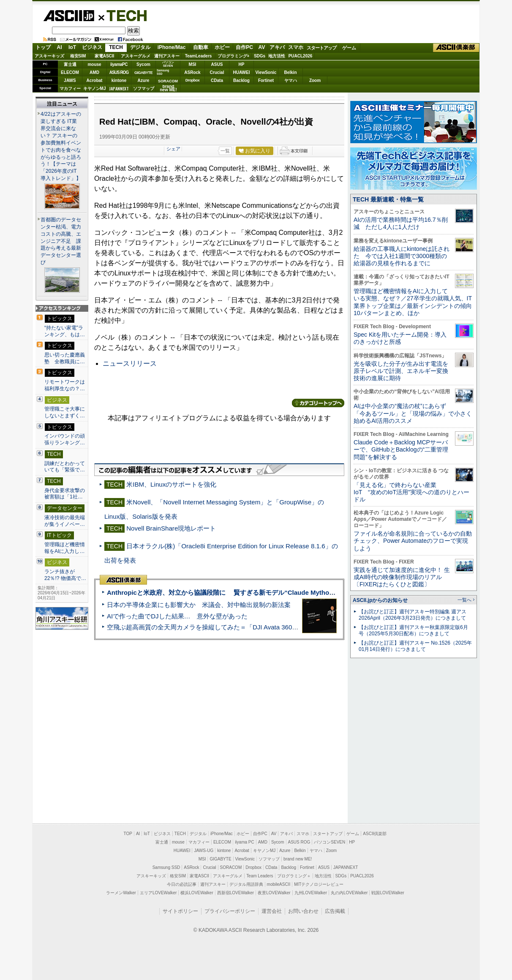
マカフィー (70, 88)
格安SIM (78, 56)
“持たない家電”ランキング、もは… (65, 331)
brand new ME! (298, 859)
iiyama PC (245, 842)
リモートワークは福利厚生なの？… (65, 385)
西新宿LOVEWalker (236, 893)
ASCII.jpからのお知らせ (380, 600)
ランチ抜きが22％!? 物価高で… (65, 575)
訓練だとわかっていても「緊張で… (65, 467)
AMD (94, 72)
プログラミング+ (234, 56)
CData (217, 80)
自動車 (201, 47)
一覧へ (464, 600)
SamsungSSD (163, 72)
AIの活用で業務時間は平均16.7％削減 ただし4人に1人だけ (401, 223)
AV (262, 47)
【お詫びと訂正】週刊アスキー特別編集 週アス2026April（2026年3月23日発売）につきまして (413, 615)
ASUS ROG (119, 72)
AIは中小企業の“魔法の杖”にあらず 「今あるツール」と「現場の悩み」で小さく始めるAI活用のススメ (413, 413)
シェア (173, 149)
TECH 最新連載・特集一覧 (388, 199)
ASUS (217, 64)
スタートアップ (321, 48)
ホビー (222, 47)
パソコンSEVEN (168, 64)
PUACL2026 (301, 56)
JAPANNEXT (119, 88)
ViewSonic (266, 72)
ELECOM (70, 72)
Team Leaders (260, 876)
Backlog (241, 80)
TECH (123, 15)
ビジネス (92, 47)
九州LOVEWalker (311, 893)
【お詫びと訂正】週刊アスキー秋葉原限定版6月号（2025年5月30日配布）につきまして (413, 630)
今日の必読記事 (182, 884)
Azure (144, 80)
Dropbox (193, 80)
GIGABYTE (143, 73)
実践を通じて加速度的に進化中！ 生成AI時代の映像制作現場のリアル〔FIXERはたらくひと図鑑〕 (402, 577)
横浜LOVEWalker (197, 893)
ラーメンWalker (121, 893)
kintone (119, 80)
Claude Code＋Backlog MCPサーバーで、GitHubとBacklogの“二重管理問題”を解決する (401, 450)
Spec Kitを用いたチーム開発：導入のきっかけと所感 (400, 338)
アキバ (277, 47)
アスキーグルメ (136, 56)
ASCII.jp (69, 16)
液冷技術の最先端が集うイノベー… (65, 521)
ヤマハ (291, 80)
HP (242, 64)
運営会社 (272, 911)
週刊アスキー (167, 56)
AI (60, 47)
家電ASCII (105, 56)
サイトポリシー (180, 911)
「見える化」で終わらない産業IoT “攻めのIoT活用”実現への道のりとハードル (411, 492)
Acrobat (95, 80)
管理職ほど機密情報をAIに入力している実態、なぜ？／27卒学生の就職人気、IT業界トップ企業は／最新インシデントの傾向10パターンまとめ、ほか (413, 302)
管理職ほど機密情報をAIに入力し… (65, 548)
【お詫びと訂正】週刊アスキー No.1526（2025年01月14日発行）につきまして (415, 646)
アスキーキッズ (49, 56)
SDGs (260, 56)
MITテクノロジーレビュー (319, 884)
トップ (43, 47)
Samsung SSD (166, 867)
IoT (72, 47)
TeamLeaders (199, 56)
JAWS (70, 80)
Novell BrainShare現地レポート (171, 528)
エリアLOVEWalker (158, 893)
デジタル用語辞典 (246, 884)
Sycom (143, 64)
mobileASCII (279, 884)
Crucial (217, 72)
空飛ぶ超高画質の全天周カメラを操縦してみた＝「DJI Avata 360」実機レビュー (222, 627)
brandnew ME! (168, 88)
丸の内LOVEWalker (349, 893)
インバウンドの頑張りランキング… (65, 439)
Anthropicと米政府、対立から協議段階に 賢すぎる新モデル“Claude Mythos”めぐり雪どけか (244, 592)
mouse (94, 64)
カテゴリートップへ (318, 403)
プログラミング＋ (294, 876)
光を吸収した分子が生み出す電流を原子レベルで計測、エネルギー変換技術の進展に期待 (401, 371)
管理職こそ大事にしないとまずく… (65, 412)
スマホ (296, 47)
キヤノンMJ (95, 88)
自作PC (244, 47)
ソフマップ (144, 88)
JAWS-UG (204, 851)
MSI (193, 64)
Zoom (315, 80)
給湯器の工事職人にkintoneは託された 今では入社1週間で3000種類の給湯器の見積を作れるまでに (402, 256)
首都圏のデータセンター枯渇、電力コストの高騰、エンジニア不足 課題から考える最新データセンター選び (61, 241)
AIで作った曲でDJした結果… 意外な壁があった (177, 616)
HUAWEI (242, 72)
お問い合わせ (303, 911)
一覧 (225, 151)
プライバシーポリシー (230, 911)
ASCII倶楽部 (456, 48)
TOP (128, 834)
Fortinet (266, 80)
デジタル (140, 47)
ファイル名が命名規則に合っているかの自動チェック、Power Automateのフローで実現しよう (413, 541)
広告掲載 (335, 911)
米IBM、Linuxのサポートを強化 (171, 484)
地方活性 (277, 56)
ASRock (192, 72)
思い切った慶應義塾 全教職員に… (65, 358)
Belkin (290, 72)
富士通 (70, 64)
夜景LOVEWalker (274, 893)
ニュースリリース (130, 363)
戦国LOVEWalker (388, 893)
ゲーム (349, 48)
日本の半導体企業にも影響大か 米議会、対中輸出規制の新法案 (199, 605)
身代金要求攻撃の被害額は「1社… (65, 494)
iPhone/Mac (172, 47)
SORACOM (231, 867)
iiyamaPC (119, 64)
